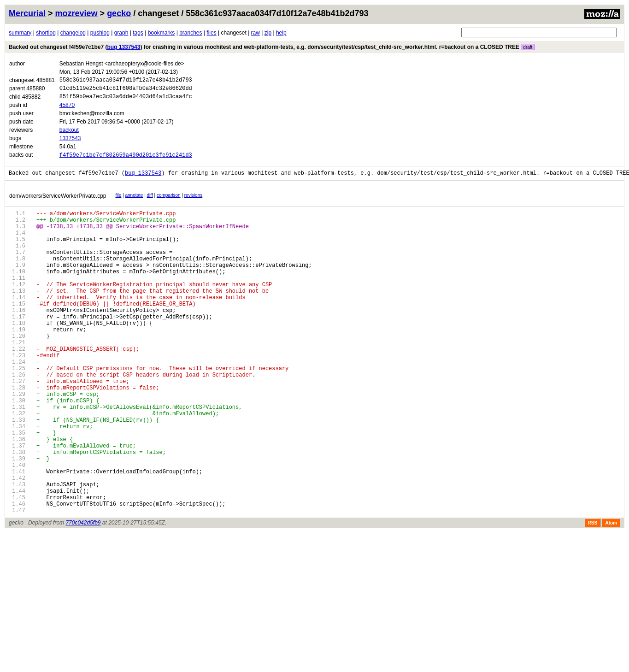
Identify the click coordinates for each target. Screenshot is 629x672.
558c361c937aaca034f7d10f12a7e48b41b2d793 (126, 81)
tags (138, 33)
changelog (73, 33)
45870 (67, 109)
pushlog (100, 33)
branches (191, 33)
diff (150, 202)
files (211, 33)
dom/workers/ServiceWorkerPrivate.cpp (58, 202)
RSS (593, 594)
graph (121, 33)
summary (20, 33)
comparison (169, 202)
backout (69, 134)
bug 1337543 (123, 47)
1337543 (70, 142)
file (119, 202)
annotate (134, 202)
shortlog (46, 33)
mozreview (76, 13)
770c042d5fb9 (83, 594)
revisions (193, 202)
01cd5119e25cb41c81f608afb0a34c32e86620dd (126, 91)
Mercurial (27, 13)
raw (256, 33)
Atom (611, 594)
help (281, 33)
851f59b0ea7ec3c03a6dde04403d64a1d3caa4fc (126, 100)
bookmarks (162, 33)
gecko (119, 13)
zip (268, 33)
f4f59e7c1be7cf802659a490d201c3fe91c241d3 (126, 160)
